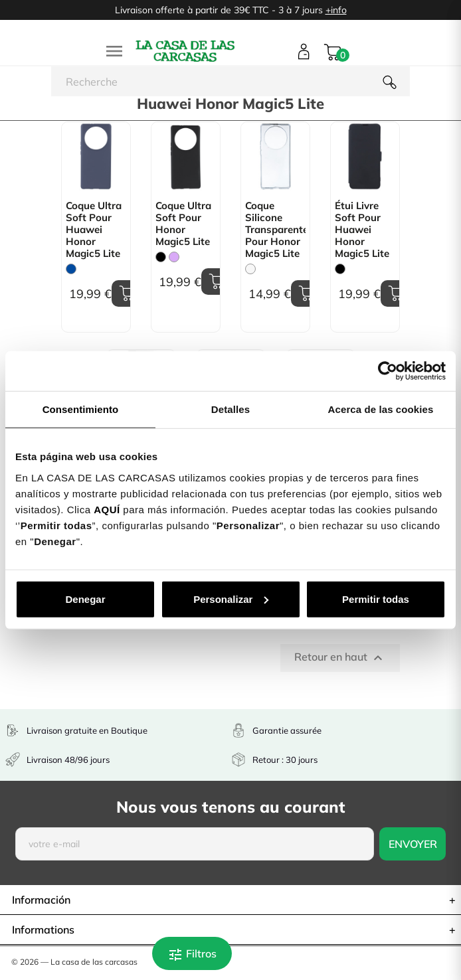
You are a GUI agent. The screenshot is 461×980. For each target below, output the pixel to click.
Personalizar (231, 599)
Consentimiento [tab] (81, 409)
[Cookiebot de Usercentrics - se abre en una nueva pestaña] (388, 371)
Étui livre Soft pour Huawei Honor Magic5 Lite (362, 230)
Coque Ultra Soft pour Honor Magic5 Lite (183, 224)
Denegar (85, 599)
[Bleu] (71, 269)
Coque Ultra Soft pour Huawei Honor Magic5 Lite (94, 230)
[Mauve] (174, 257)
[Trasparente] (250, 269)
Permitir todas (376, 599)
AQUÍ (107, 509)
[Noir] (161, 257)
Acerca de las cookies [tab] (381, 409)
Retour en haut (340, 658)
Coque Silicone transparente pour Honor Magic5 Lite (275, 230)
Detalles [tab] (230, 409)
